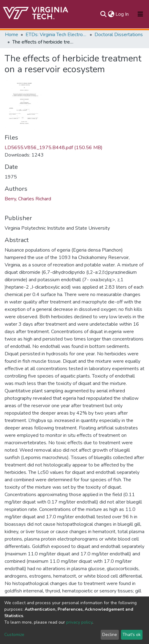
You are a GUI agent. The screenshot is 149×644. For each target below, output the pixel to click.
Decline (110, 635)
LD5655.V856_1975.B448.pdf (54, 148)
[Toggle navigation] (140, 14)
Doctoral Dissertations (119, 35)
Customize (14, 635)
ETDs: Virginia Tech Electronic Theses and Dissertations (56, 35)
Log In (122, 14)
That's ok (132, 635)
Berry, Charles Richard (28, 199)
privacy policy (79, 622)
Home (12, 35)
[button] (111, 14)
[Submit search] (103, 14)
